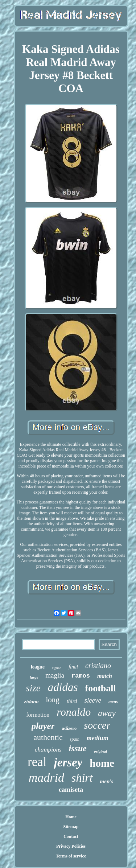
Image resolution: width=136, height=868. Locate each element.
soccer (97, 725)
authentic (48, 737)
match (105, 676)
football (100, 688)
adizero (69, 728)
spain (75, 739)
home (102, 763)
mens (113, 702)
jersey (68, 762)
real (37, 762)
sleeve (93, 700)
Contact (71, 836)
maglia (55, 675)
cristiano (98, 666)
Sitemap (71, 827)
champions (48, 750)
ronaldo (74, 712)
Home (71, 817)
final (73, 667)
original (100, 751)
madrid (46, 778)
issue (78, 748)
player (43, 726)
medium (98, 738)
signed (57, 668)
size (33, 688)
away (107, 713)
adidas (63, 687)
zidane (31, 702)
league (38, 667)
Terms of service (71, 856)
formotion (38, 715)
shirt (82, 778)
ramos (81, 676)
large (34, 677)
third (72, 701)
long (53, 700)
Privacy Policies (71, 846)
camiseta (71, 790)
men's (107, 781)
